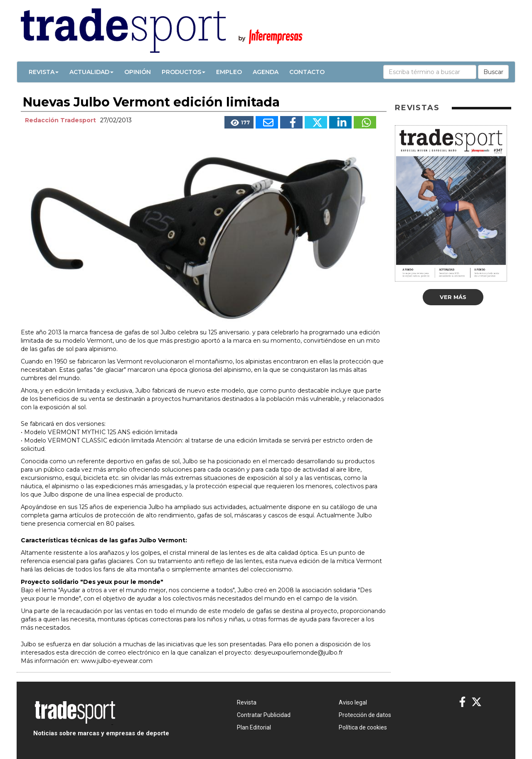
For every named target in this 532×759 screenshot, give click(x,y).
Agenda (266, 72)
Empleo (229, 72)
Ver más (453, 297)
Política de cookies (363, 727)
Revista (44, 72)
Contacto (307, 72)
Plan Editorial (254, 727)
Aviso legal (353, 702)
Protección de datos (365, 715)
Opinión (138, 72)
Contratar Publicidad (264, 715)
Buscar (493, 72)
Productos (183, 72)
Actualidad (91, 72)
